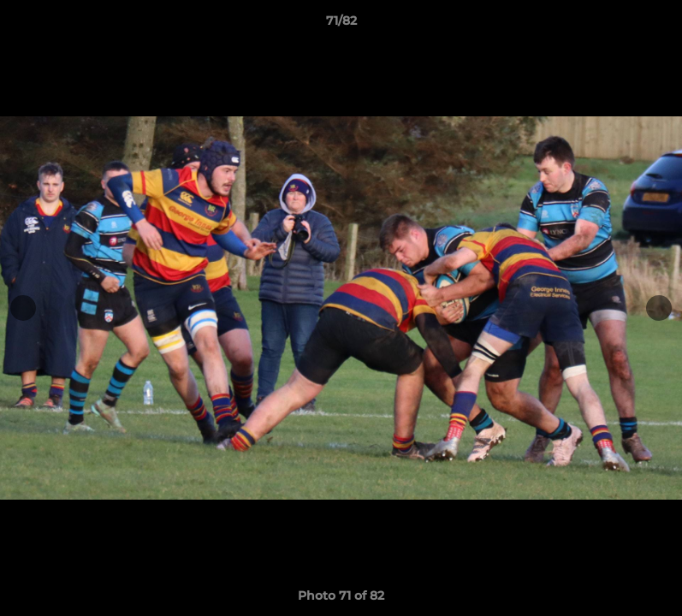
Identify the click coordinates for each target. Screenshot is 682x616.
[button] (651, 25)
